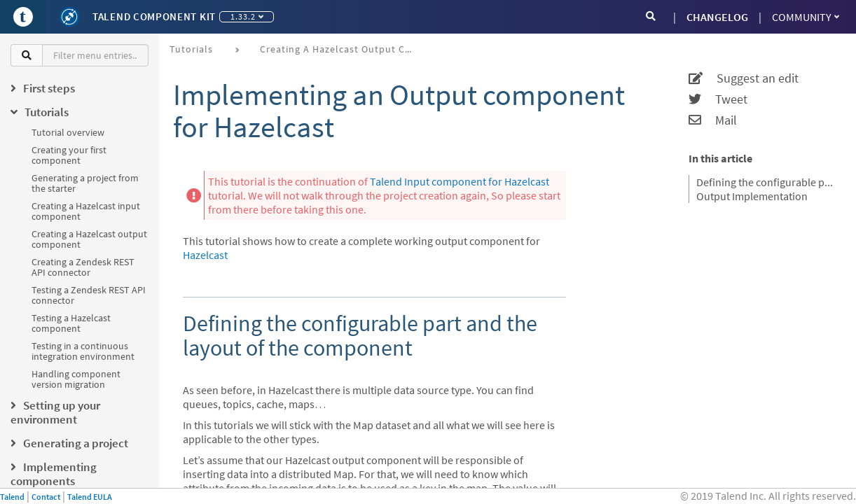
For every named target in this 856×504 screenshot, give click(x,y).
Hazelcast (205, 255)
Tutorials (191, 49)
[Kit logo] (69, 17)
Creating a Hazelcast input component (86, 211)
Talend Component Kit (154, 16)
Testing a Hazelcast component (71, 323)
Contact (46, 497)
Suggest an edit (744, 78)
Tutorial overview (68, 132)
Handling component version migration (76, 379)
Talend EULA (90, 497)
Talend (12, 497)
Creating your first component (69, 155)
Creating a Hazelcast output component (89, 239)
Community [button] (806, 17)
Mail (713, 120)
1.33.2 (247, 16)
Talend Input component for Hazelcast (460, 181)
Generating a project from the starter (85, 183)
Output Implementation (752, 196)
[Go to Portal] (23, 17)
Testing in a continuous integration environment (83, 351)
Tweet (718, 99)
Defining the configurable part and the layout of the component (767, 182)
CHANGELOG (717, 17)
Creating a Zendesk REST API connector (83, 267)
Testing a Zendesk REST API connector (89, 295)
